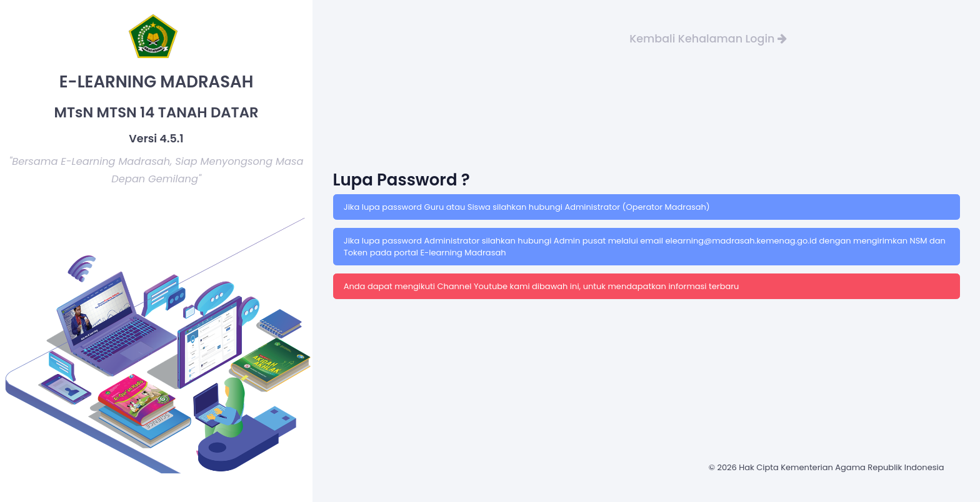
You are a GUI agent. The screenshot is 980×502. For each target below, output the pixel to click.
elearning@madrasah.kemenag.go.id (742, 241)
